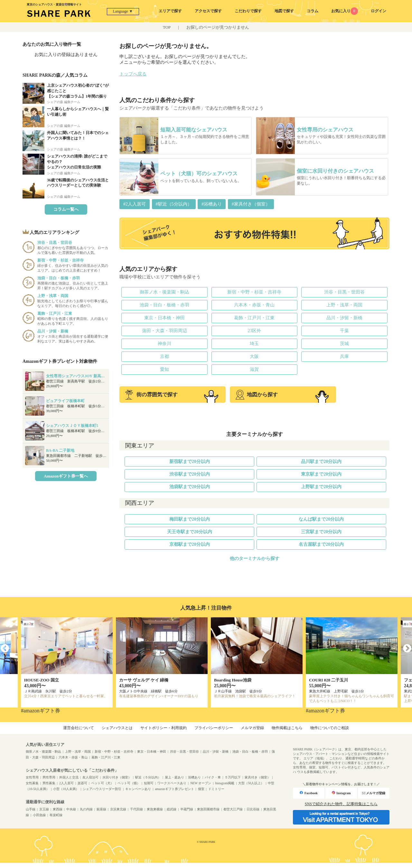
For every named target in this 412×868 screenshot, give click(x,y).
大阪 (254, 357)
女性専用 (32, 777)
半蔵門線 (187, 809)
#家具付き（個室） (251, 204)
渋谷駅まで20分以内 (190, 474)
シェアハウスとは (117, 728)
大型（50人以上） (251, 783)
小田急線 (39, 815)
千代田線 (136, 809)
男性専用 (49, 777)
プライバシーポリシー (214, 728)
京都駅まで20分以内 (190, 544)
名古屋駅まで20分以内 (321, 544)
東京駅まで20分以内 (321, 474)
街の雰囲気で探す (151, 395)
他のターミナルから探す (255, 559)
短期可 (149, 783)
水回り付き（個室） (117, 777)
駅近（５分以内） (148, 777)
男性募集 (49, 783)
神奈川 (164, 344)
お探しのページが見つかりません (218, 27)
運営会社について (79, 728)
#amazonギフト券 (41, 711)
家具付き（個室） (257, 777)
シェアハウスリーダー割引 (102, 789)
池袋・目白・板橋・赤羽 (164, 305)
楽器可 (82, 783)
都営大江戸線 (233, 809)
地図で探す (284, 11)
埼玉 (254, 344)
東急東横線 (155, 809)
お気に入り (345, 11)
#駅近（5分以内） (174, 204)
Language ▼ (123, 11)
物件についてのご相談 (330, 728)
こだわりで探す (248, 11)
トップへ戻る (133, 74)
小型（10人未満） (66, 789)
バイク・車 (213, 777)
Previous (5, 649)
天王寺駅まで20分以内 (190, 532)
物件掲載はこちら (287, 728)
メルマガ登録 (252, 728)
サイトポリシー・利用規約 (164, 728)
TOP (167, 27)
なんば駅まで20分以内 (321, 519)
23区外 (254, 331)
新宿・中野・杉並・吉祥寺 (254, 292)
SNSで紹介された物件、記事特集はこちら (341, 804)
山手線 (31, 809)
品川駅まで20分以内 (321, 462)
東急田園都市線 (208, 809)
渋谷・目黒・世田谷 (344, 292)
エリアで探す (170, 11)
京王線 (44, 809)
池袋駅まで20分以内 (190, 487)
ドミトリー (216, 789)
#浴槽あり (212, 204)
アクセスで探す (208, 11)
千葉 (344, 331)
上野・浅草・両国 (344, 305)
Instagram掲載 (225, 783)
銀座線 (101, 809)
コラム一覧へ (66, 209)
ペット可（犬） (102, 783)
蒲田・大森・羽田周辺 (164, 331)
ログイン (379, 11)
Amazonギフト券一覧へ (66, 476)
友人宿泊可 (90, 777)
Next (407, 649)
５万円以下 (233, 777)
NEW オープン (201, 783)
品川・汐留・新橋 (344, 318)
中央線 (71, 809)
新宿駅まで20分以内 (190, 462)
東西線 (58, 809)
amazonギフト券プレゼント (174, 789)
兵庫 (344, 357)
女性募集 (32, 783)
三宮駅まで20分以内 (321, 532)
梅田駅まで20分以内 (190, 519)
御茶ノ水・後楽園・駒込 (164, 292)
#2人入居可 (135, 204)
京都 (164, 357)
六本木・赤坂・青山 (254, 305)
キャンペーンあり (138, 789)
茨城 (344, 344)
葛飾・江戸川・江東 (254, 318)
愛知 (164, 369)
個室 (201, 789)
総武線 (172, 809)
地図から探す (257, 395)
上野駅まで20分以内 (321, 487)
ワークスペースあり (172, 783)
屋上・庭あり (174, 777)
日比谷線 (253, 809)
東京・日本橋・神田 (164, 318)
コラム (313, 11)
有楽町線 (56, 815)
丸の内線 (86, 809)
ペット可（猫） (129, 783)
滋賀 (254, 369)
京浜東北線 (118, 809)
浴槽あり (194, 777)
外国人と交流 (69, 777)
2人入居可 (66, 783)
